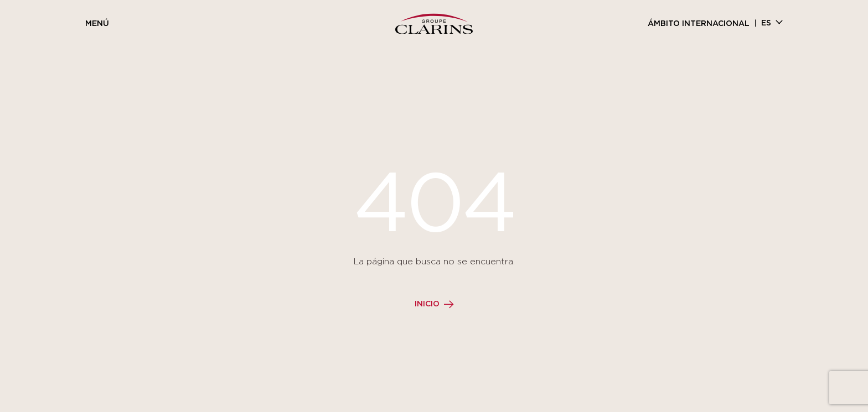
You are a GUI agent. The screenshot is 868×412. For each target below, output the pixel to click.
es (766, 23)
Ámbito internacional (699, 24)
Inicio (427, 304)
